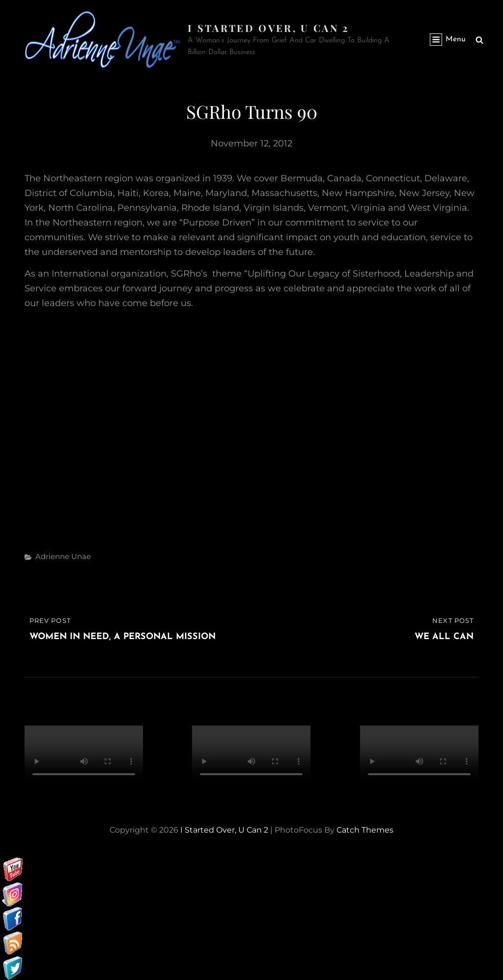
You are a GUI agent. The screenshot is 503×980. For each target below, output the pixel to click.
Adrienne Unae (63, 556)
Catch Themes (365, 830)
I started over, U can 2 (268, 28)
